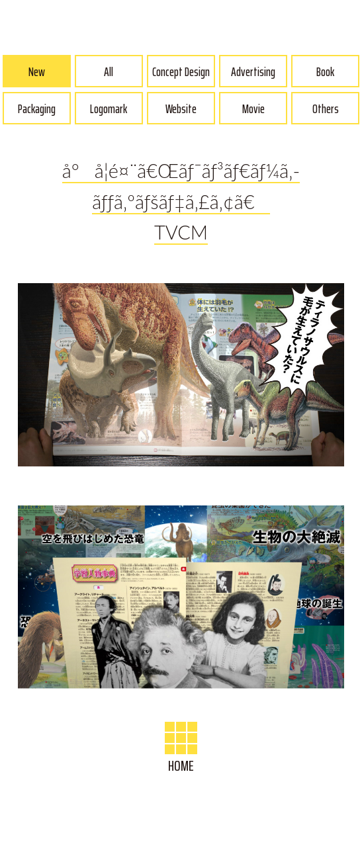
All (109, 72)
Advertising (253, 72)
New (37, 72)
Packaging (37, 109)
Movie (253, 109)
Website (181, 109)
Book (325, 72)
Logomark (109, 109)
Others (326, 109)
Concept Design (181, 72)
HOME (181, 750)
